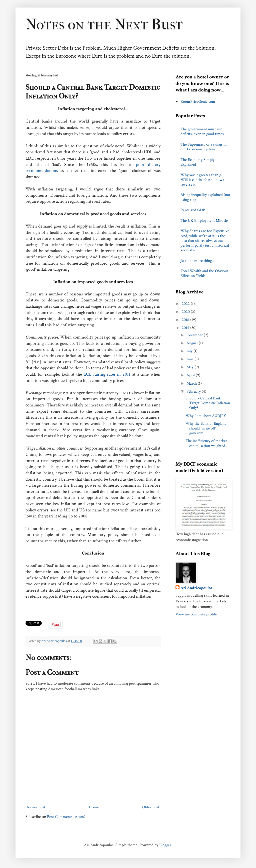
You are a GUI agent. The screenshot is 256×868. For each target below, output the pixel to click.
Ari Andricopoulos (196, 588)
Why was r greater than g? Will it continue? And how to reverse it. (203, 180)
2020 (186, 312)
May (190, 367)
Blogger (165, 845)
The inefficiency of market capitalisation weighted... (207, 443)
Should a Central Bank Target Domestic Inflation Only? (208, 403)
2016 (186, 320)
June (190, 359)
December (195, 335)
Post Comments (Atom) (66, 817)
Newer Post (36, 807)
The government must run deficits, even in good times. (203, 132)
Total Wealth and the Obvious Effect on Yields (204, 273)
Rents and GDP (193, 210)
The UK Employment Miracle (204, 221)
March (192, 384)
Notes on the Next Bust (104, 24)
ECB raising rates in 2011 (108, 374)
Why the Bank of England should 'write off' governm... (206, 428)
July (190, 351)
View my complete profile (196, 614)
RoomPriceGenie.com (198, 102)
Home (94, 807)
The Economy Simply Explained (197, 162)
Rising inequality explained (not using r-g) (205, 197)
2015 (186, 328)
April (191, 375)
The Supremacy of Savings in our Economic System (203, 147)
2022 (186, 304)
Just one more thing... (198, 261)
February (194, 392)
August (193, 343)
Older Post (151, 807)
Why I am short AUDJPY (206, 416)
